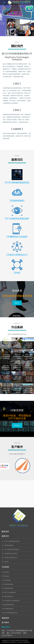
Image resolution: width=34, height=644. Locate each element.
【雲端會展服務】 (8, 545)
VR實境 (6, 627)
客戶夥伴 (5, 622)
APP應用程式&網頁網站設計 (11, 601)
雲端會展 (5, 576)
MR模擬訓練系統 (8, 609)
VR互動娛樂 (6, 580)
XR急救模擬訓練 (7, 596)
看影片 (17, 303)
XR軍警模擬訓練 (7, 588)
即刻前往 (17, 425)
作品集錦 (5, 567)
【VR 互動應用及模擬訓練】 (11, 549)
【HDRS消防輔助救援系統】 (11, 541)
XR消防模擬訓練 (7, 584)
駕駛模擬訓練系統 (8, 605)
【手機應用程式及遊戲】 (10, 553)
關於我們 (5, 531)
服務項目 (5, 536)
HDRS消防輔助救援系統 (10, 613)
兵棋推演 (5, 572)
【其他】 (5, 562)
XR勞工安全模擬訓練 (9, 592)
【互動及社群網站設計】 (10, 558)
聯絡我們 (5, 618)
